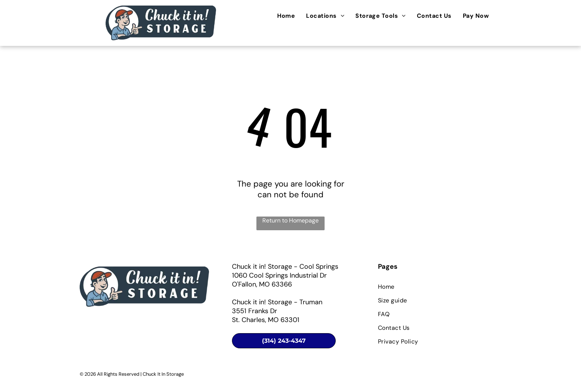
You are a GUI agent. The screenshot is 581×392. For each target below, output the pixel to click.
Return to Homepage (290, 220)
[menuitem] (286, 16)
